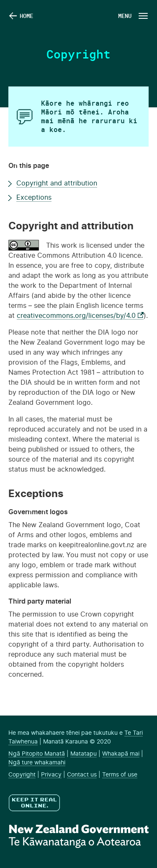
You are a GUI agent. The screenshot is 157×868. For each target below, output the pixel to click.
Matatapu (84, 754)
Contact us (82, 775)
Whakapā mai (121, 754)
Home (26, 16)
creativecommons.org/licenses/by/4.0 (80, 316)
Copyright (22, 775)
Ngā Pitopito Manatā (37, 754)
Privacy (51, 775)
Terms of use (120, 775)
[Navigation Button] (132, 16)
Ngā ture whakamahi (37, 763)
